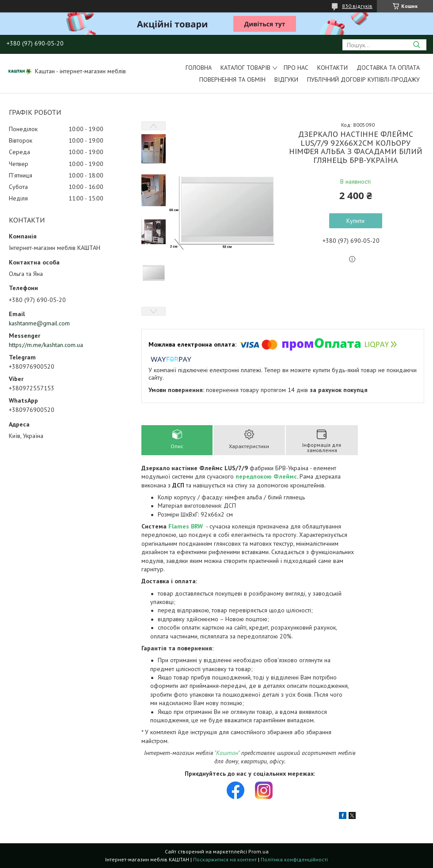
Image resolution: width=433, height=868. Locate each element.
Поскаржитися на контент (225, 859)
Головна (199, 68)
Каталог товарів (245, 68)
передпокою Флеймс (266, 476)
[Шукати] (416, 45)
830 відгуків (357, 6)
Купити (355, 221)
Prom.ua (258, 851)
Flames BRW (186, 526)
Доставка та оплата (388, 68)
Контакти (332, 68)
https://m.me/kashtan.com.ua (46, 345)
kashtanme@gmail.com (39, 323)
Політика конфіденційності (294, 859)
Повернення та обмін (232, 79)
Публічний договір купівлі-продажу (363, 79)
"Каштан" (227, 753)
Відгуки (286, 79)
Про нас (296, 68)
